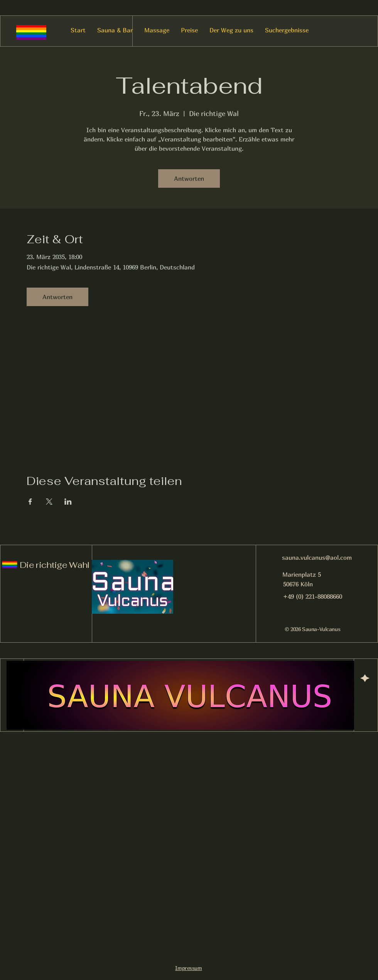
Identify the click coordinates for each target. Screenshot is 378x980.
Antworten (189, 178)
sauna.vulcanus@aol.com (317, 557)
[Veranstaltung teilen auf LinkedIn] (68, 502)
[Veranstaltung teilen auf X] (49, 502)
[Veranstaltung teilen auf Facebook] (30, 502)
